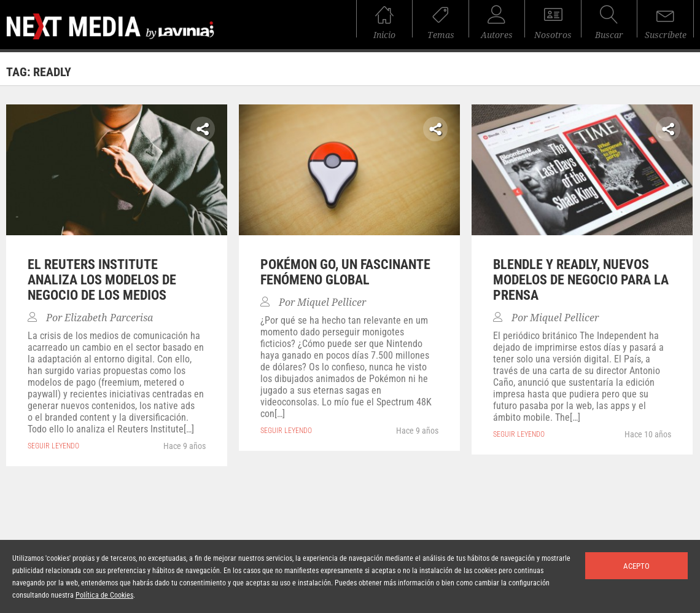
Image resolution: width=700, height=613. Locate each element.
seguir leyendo (53, 446)
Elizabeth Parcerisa (109, 318)
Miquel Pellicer (332, 303)
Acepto (636, 566)
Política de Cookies (104, 595)
